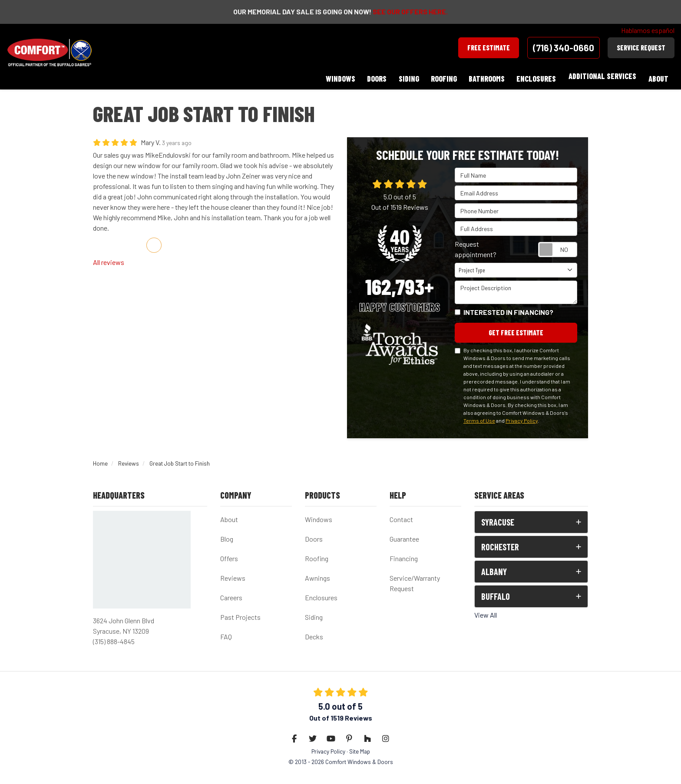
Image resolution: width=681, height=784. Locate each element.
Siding (314, 613)
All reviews (109, 257)
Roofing (317, 554)
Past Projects (240, 613)
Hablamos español (648, 30)
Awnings (317, 574)
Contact (401, 515)
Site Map (360, 747)
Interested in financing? (508, 307)
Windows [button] (333, 76)
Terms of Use (479, 416)
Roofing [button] (440, 76)
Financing (404, 554)
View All (486, 611)
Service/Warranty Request (415, 579)
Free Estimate (489, 48)
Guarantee (404, 535)
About (229, 515)
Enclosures (321, 594)
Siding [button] (403, 76)
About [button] (658, 76)
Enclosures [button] (534, 76)
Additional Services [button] (601, 76)
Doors (314, 535)
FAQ (226, 633)
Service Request (641, 48)
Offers (229, 554)
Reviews (233, 574)
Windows (319, 515)
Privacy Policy (522, 416)
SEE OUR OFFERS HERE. (410, 12)
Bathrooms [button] (484, 76)
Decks (314, 633)
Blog (227, 535)
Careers (231, 594)
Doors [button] (370, 76)
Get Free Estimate (516, 328)
